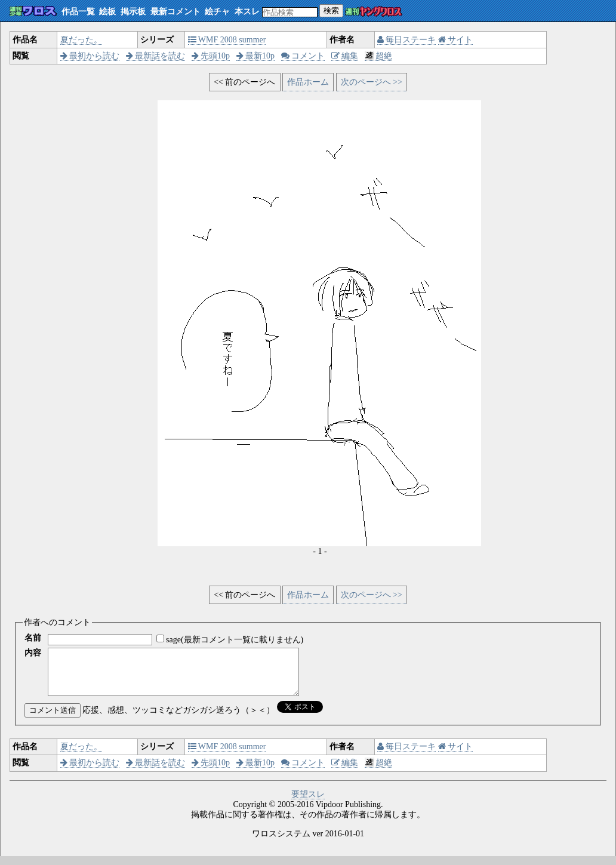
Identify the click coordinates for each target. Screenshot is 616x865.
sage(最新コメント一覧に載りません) (235, 640)
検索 (331, 10)
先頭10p (211, 56)
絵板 (107, 12)
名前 (33, 638)
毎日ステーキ (407, 40)
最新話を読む (156, 56)
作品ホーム (308, 82)
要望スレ (308, 803)
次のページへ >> (372, 82)
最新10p (256, 56)
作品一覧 (78, 12)
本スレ (247, 12)
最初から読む (90, 56)
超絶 (379, 56)
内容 (33, 653)
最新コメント (175, 12)
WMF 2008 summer (227, 40)
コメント (303, 56)
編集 (345, 56)
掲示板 (133, 12)
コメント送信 (53, 719)
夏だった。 (81, 40)
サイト (456, 40)
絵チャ (217, 12)
